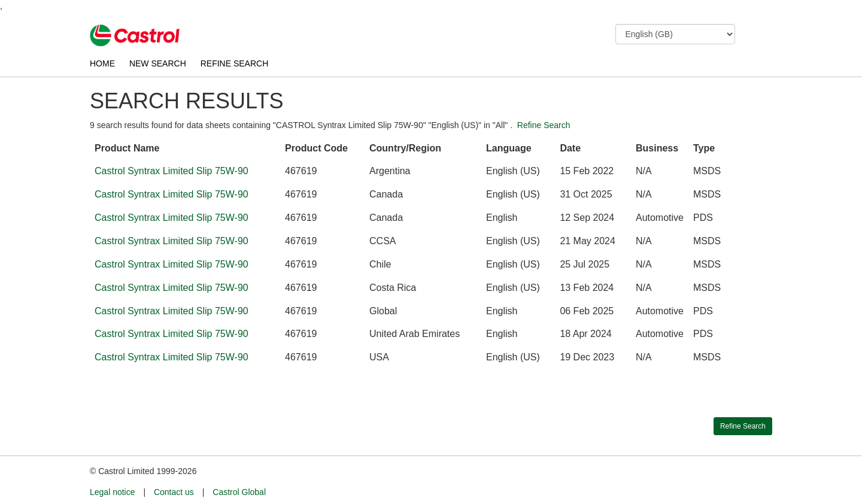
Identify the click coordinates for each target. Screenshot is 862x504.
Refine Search (544, 125)
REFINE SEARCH (235, 63)
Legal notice (113, 492)
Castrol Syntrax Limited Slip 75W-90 (172, 171)
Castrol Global (239, 492)
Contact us (174, 492)
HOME (102, 63)
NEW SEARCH (158, 63)
